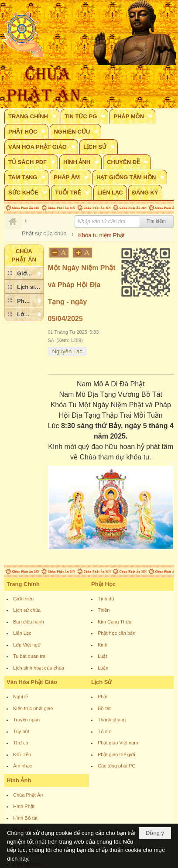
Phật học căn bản (116, 633)
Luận (103, 668)
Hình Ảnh (19, 780)
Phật (103, 697)
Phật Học (103, 584)
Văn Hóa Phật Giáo (32, 682)
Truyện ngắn (26, 720)
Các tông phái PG (117, 766)
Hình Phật (24, 806)
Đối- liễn (22, 754)
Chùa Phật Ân (28, 795)
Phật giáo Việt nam (118, 743)
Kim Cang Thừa (115, 622)
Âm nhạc (22, 766)
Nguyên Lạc (67, 351)
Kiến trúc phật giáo (33, 708)
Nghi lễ (21, 697)
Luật (102, 656)
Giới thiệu (23, 599)
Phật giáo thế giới (116, 754)
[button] (32, 116)
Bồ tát (104, 708)
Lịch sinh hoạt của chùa (39, 668)
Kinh (103, 645)
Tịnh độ (106, 599)
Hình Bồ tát (25, 818)
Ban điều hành (29, 622)
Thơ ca (21, 743)
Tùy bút (21, 731)
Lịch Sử (101, 682)
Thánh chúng (112, 720)
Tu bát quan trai (30, 656)
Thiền (104, 610)
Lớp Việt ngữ (27, 645)
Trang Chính (23, 584)
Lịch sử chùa (27, 610)
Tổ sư (104, 731)
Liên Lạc (22, 633)
